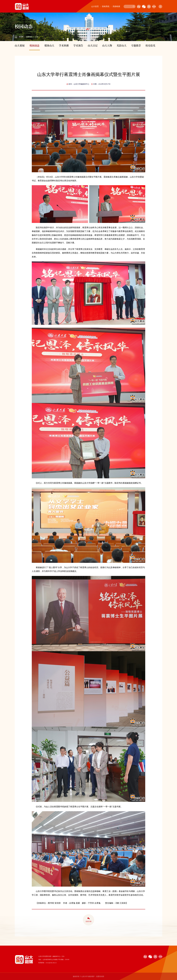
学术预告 (78, 45)
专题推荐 (136, 45)
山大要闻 (20, 45)
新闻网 (21, 37)
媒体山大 (49, 45)
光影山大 (122, 45)
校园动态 (29, 37)
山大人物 (107, 45)
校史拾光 (150, 45)
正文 (37, 37)
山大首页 (95, 6)
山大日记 (93, 45)
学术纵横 (64, 45)
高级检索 (116, 6)
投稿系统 (106, 6)
